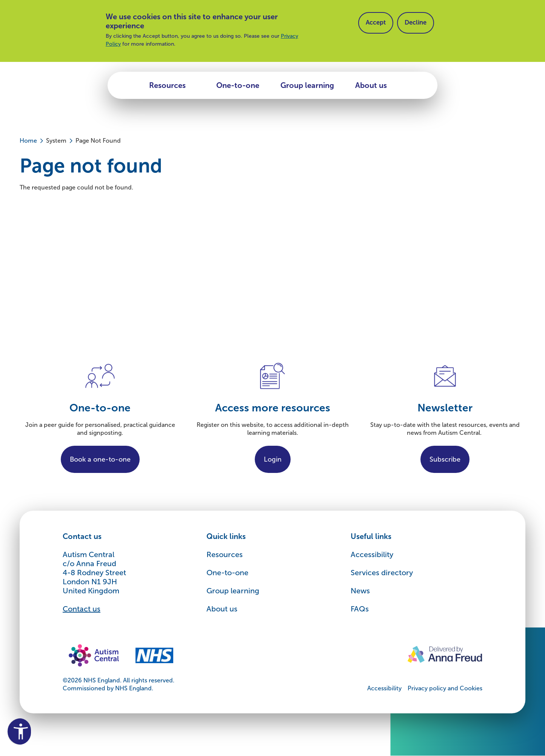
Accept (377, 23)
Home (28, 141)
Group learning (307, 85)
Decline (419, 23)
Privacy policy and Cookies (445, 688)
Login (273, 459)
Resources (167, 85)
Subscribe (445, 459)
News (360, 591)
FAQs (360, 609)
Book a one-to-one (100, 459)
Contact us (82, 609)
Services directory (382, 573)
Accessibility (372, 554)
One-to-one (238, 85)
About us (371, 85)
